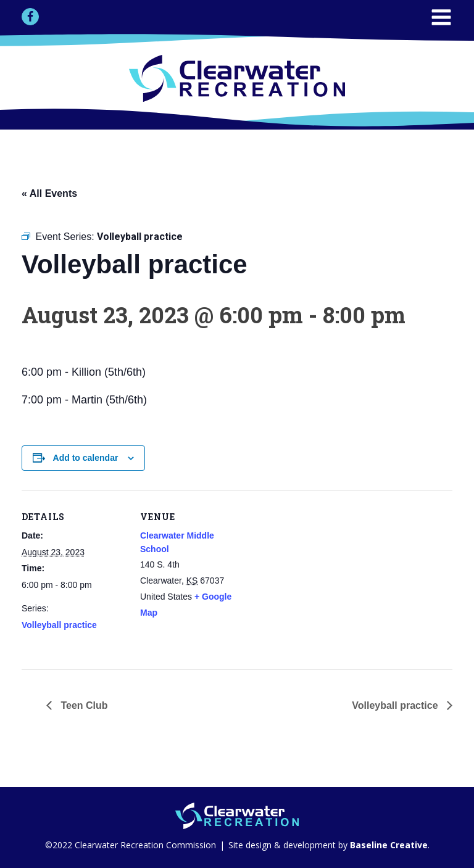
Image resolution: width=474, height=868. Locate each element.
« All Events (49, 193)
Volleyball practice (59, 625)
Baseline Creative (388, 845)
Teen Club (83, 705)
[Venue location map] (324, 576)
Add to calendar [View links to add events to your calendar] (86, 458)
